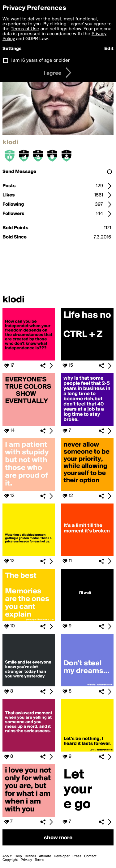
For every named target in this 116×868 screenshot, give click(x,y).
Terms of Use (25, 29)
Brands (30, 856)
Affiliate (45, 856)
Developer (62, 856)
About (7, 856)
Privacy (26, 860)
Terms (39, 860)
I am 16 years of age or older (40, 61)
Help (18, 856)
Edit (109, 49)
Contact (90, 856)
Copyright (10, 860)
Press (77, 856)
